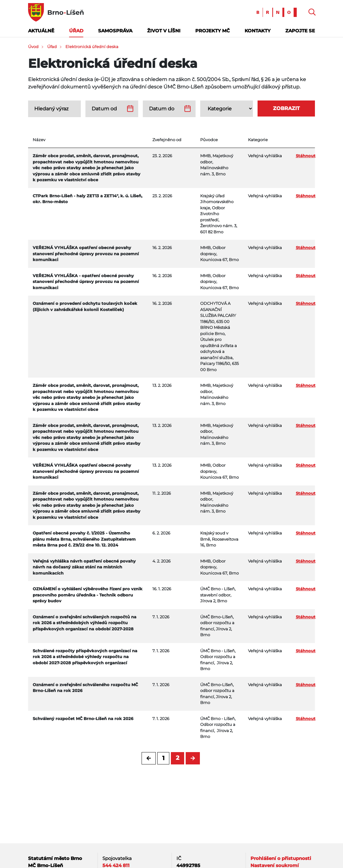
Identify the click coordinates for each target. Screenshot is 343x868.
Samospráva (115, 31)
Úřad (76, 31)
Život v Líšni (164, 31)
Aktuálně (41, 31)
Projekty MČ (213, 31)
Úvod (33, 47)
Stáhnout (306, 156)
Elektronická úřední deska (92, 47)
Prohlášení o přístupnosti (281, 858)
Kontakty (258, 31)
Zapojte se (300, 31)
